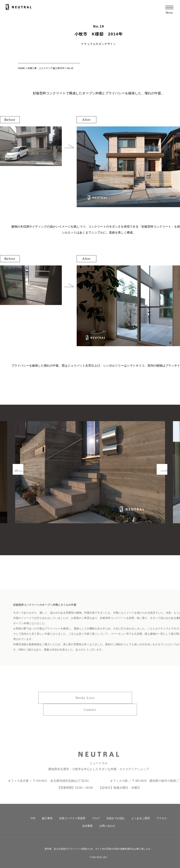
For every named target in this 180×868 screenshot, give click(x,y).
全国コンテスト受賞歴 (72, 822)
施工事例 (47, 822)
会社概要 (87, 830)
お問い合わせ (107, 830)
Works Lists (85, 702)
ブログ (96, 822)
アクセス (162, 822)
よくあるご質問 (141, 822)
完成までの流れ (116, 822)
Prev (24, 480)
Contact (90, 714)
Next (156, 480)
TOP (33, 822)
